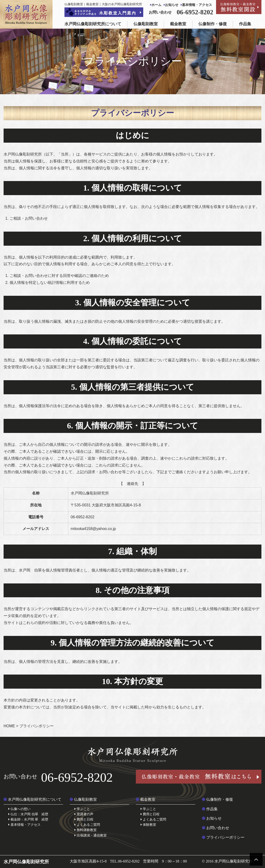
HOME (9, 726)
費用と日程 (84, 819)
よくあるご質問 (87, 825)
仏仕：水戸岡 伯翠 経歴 (28, 814)
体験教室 (148, 825)
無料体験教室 (86, 830)
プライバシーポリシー (223, 837)
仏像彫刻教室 (146, 24)
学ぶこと (82, 809)
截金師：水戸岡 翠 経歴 (28, 819)
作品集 (245, 24)
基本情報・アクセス (196, 5)
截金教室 (178, 24)
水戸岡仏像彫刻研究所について (93, 24)
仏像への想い (19, 809)
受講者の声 (84, 814)
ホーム (156, 5)
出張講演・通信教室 (91, 835)
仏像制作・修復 (213, 24)
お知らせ (171, 5)
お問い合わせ (216, 828)
